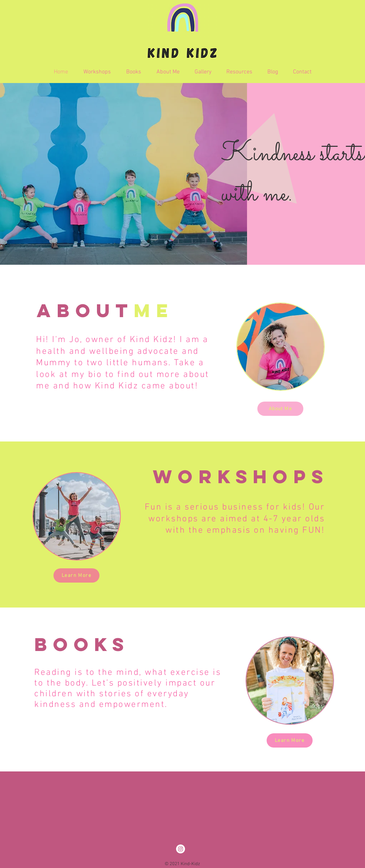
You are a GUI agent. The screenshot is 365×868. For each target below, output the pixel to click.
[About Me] (280, 409)
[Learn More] (76, 575)
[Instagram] (181, 849)
